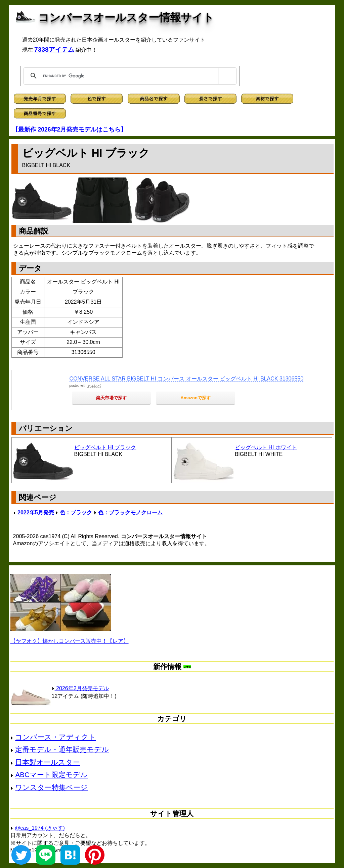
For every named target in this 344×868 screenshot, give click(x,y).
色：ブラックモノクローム (130, 513)
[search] (129, 76)
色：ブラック (76, 513)
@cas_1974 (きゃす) (40, 828)
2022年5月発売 (36, 513)
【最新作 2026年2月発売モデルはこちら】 (70, 130)
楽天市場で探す (111, 398)
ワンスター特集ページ (51, 787)
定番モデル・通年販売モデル (62, 749)
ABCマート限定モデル (51, 775)
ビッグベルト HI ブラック (105, 447)
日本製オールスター (48, 762)
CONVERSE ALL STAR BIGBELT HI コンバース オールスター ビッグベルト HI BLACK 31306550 (186, 379)
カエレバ (94, 386)
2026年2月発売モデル (80, 688)
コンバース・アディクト (55, 737)
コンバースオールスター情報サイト (126, 17)
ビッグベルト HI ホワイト (266, 447)
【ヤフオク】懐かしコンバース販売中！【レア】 (70, 641)
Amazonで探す (196, 398)
